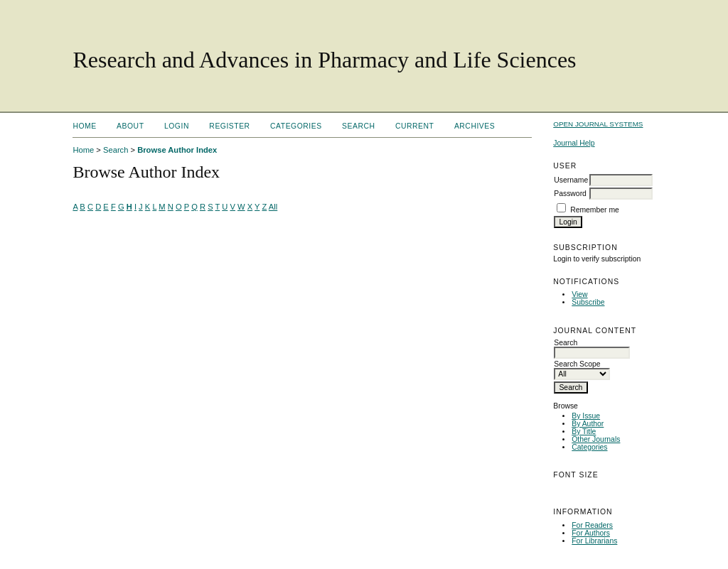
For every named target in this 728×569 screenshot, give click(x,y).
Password (570, 194)
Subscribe (588, 302)
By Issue (586, 416)
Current (414, 126)
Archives (475, 126)
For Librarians (594, 541)
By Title (584, 432)
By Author (588, 424)
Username (571, 180)
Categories (589, 447)
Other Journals (596, 439)
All (273, 207)
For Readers (592, 525)
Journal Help (574, 143)
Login (177, 126)
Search (358, 126)
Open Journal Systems (598, 124)
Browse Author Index (177, 150)
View (579, 294)
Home (84, 126)
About (130, 126)
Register (229, 126)
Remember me (595, 210)
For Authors (591, 533)
